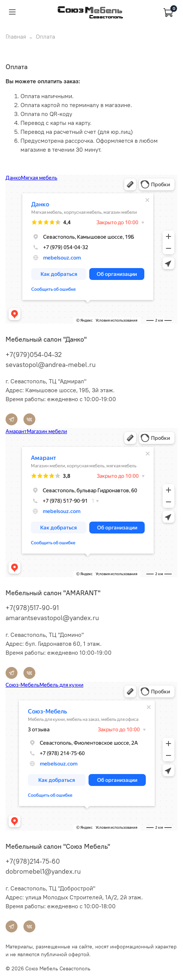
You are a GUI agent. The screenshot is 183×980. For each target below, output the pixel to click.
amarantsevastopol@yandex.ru (52, 618)
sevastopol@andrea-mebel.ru (51, 365)
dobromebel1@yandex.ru (43, 871)
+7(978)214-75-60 (33, 861)
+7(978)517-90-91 (32, 608)
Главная (16, 36)
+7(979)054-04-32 (34, 354)
